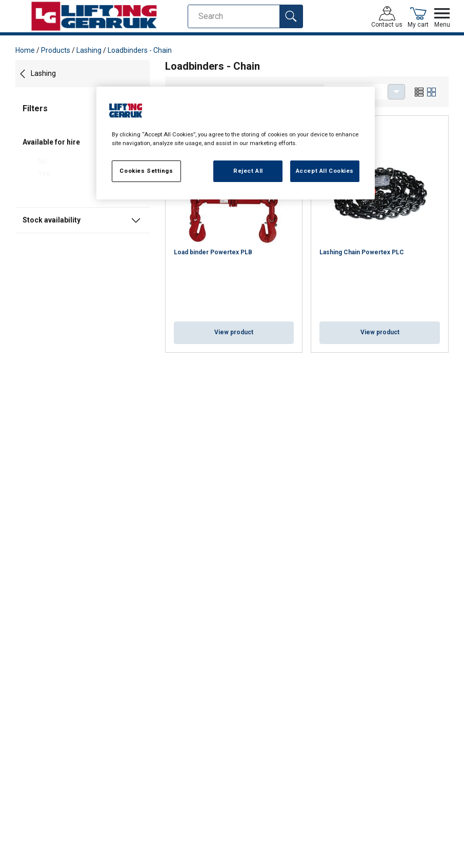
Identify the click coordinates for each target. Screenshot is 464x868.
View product (234, 332)
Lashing (89, 50)
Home (25, 50)
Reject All (248, 171)
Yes (44, 173)
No (42, 161)
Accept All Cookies (325, 171)
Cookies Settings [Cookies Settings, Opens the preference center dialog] (146, 171)
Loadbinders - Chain (140, 50)
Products (56, 50)
